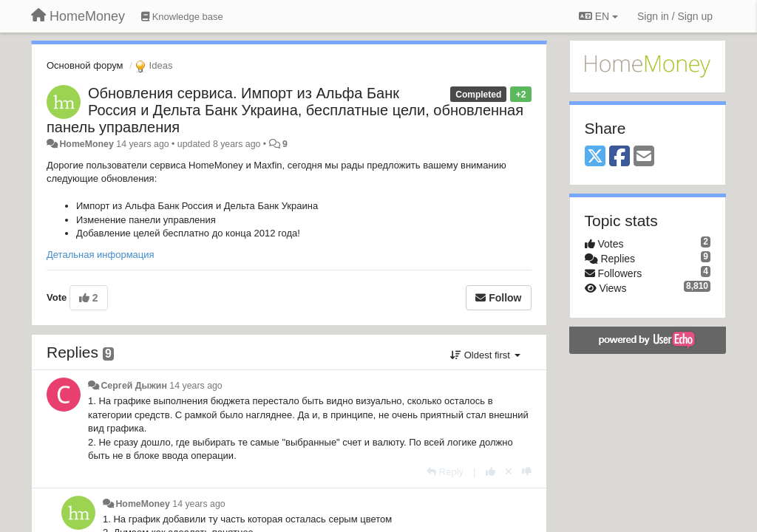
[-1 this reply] (527, 472)
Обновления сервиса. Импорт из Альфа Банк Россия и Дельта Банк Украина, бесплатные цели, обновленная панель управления (285, 110)
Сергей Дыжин (133, 386)
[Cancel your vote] (509, 472)
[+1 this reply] (490, 472)
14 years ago (196, 386)
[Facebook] (619, 157)
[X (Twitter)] (595, 157)
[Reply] (445, 472)
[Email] (644, 157)
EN (598, 16)
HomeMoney (86, 144)
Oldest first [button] (485, 355)
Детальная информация (101, 255)
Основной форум (85, 65)
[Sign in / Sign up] (675, 16)
